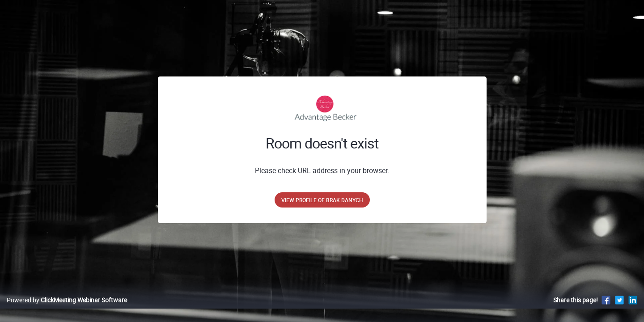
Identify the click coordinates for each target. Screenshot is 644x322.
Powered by (67, 309)
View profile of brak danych (322, 200)
